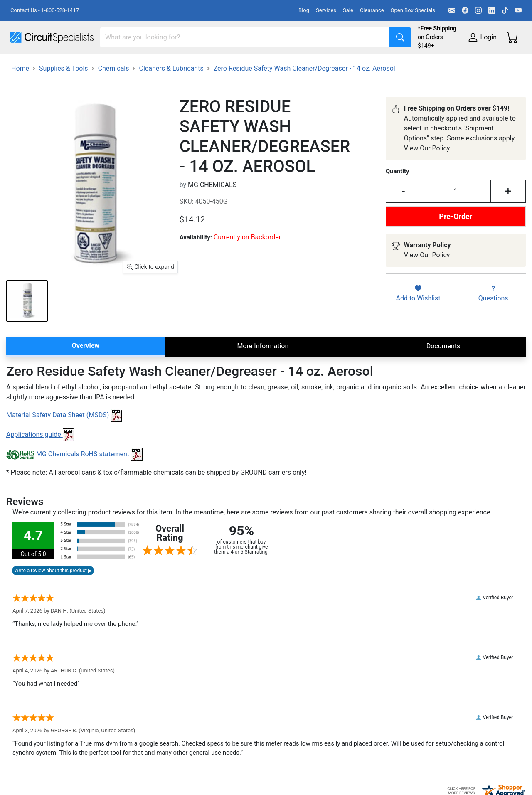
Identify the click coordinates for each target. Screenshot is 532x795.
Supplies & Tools (35, 82)
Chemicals (114, 108)
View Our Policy (427, 188)
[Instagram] (478, 10)
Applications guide (40, 474)
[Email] (452, 10)
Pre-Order (456, 256)
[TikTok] (505, 10)
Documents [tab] (443, 386)
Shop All (23, 65)
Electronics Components (448, 65)
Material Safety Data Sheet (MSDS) (64, 455)
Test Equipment (133, 65)
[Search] (245, 37)
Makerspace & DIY (260, 65)
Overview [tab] (86, 385)
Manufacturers (72, 65)
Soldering (316, 65)
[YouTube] (518, 10)
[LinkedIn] (492, 10)
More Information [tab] (263, 386)
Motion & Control (371, 65)
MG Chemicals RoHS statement (74, 494)
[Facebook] (465, 10)
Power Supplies (195, 65)
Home (20, 108)
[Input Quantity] (456, 231)
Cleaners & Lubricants (171, 108)
